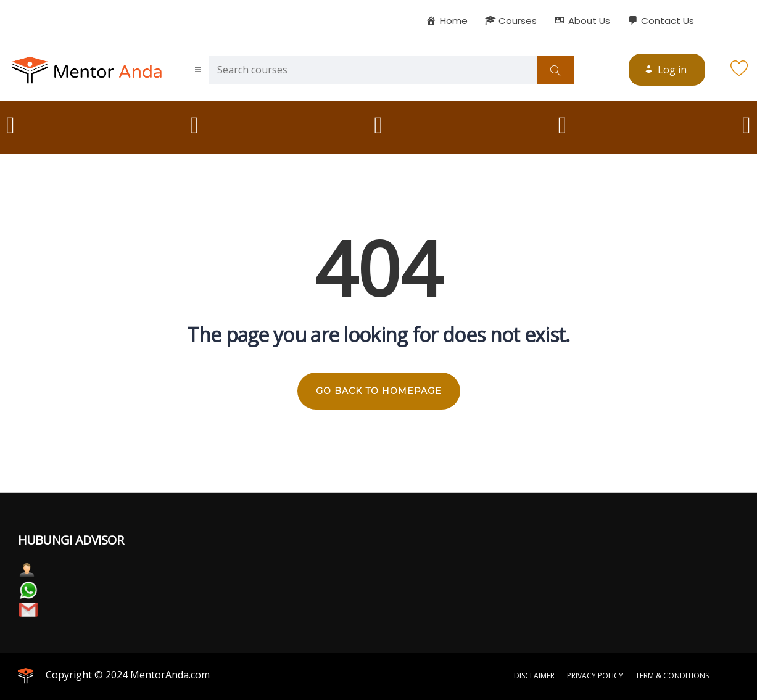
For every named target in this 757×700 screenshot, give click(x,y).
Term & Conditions (672, 676)
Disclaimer (534, 676)
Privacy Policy (595, 676)
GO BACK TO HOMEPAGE (379, 391)
